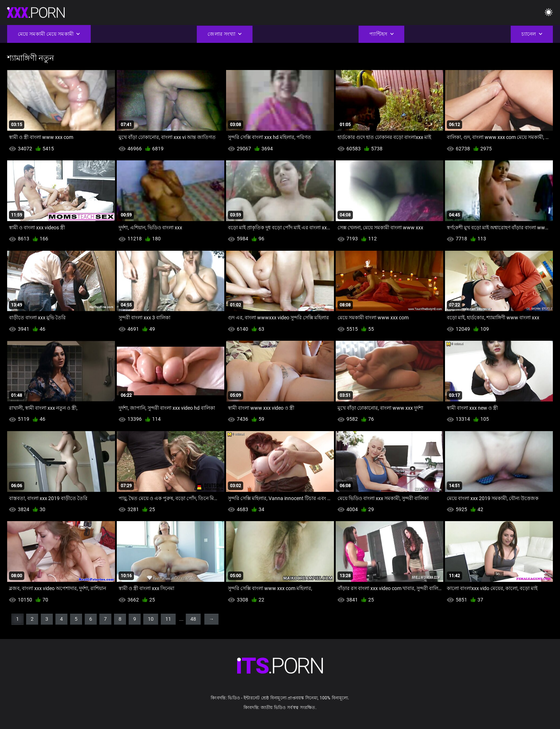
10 (151, 619)
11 (168, 619)
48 (193, 619)
